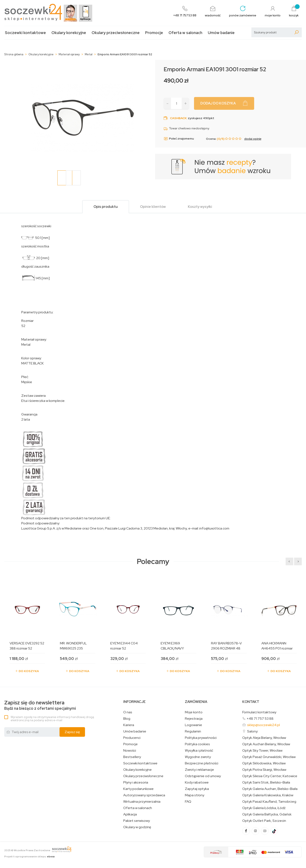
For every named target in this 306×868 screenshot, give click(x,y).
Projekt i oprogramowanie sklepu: (30, 857)
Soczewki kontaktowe (25, 33)
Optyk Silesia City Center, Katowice (270, 776)
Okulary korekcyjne (69, 33)
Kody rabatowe (197, 782)
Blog (127, 719)
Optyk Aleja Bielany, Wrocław (264, 738)
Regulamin (193, 731)
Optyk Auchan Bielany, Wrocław (266, 744)
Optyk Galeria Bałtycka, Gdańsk (267, 814)
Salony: (253, 731)
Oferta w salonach (185, 33)
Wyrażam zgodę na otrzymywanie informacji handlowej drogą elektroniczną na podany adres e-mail (52, 719)
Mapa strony (195, 795)
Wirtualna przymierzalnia (142, 802)
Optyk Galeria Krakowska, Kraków (268, 795)
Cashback (178, 118)
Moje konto (194, 712)
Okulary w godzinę (137, 827)
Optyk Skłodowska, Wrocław (264, 763)
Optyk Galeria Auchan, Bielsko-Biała (270, 789)
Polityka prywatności (201, 738)
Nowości (130, 751)
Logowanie (193, 725)
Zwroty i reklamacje (199, 770)
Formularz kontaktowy (259, 712)
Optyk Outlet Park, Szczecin (264, 821)
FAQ (188, 802)
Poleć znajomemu (179, 139)
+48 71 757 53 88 (260, 719)
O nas (128, 712)
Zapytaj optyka (197, 789)
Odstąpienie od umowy (203, 776)
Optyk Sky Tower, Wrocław (262, 751)
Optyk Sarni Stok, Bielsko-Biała (266, 782)
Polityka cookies (197, 744)
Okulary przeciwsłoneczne (116, 33)
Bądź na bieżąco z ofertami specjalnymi (40, 705)
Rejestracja (194, 719)
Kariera (129, 725)
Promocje (154, 33)
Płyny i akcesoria (136, 782)
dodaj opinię (253, 139)
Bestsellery (132, 757)
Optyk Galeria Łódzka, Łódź (264, 808)
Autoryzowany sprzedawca (144, 795)
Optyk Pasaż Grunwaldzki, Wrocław (269, 757)
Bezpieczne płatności (202, 763)
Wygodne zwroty (198, 757)
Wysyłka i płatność (199, 751)
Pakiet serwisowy (137, 821)
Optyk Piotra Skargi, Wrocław (264, 770)
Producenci (132, 738)
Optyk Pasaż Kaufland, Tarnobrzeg (269, 802)
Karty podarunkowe (138, 789)
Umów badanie (221, 33)
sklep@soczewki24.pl (263, 725)
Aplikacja (130, 814)
